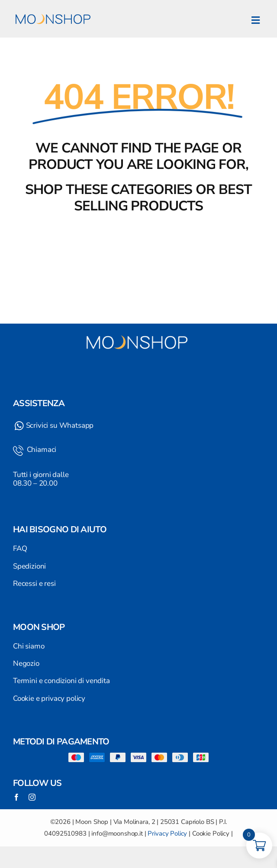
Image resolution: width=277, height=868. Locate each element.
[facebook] (16, 797)
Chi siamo (29, 646)
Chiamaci (41, 450)
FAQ (20, 548)
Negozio (26, 663)
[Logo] (54, 9)
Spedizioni (29, 566)
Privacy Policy (167, 833)
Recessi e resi (34, 583)
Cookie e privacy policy (49, 698)
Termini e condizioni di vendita (61, 681)
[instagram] (32, 797)
